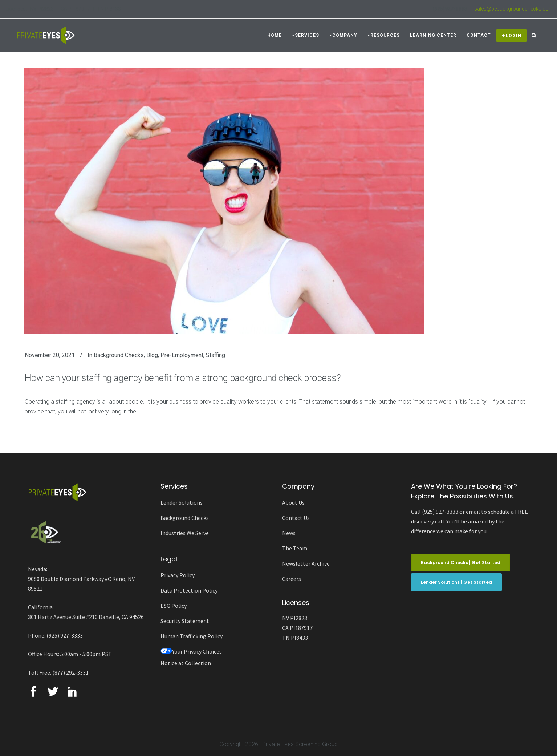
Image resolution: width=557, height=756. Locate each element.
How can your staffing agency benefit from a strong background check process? (183, 378)
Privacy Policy (178, 575)
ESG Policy (174, 606)
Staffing (216, 355)
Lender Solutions (182, 502)
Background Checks (119, 355)
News (289, 533)
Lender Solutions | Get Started (456, 582)
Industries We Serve (185, 533)
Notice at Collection (186, 663)
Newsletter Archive (306, 563)
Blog (152, 355)
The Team (295, 548)
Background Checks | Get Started (461, 563)
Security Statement (185, 621)
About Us (293, 502)
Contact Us (296, 518)
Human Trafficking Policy (192, 636)
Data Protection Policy (189, 590)
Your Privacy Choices (191, 651)
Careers (292, 579)
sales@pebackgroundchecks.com (514, 9)
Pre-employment (182, 355)
